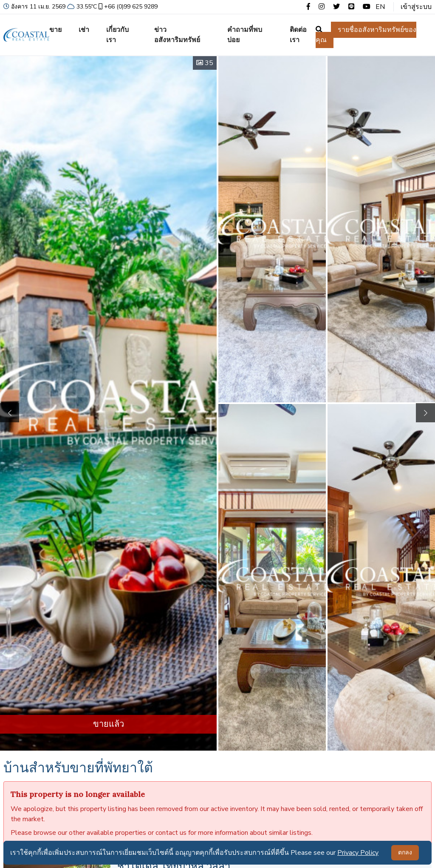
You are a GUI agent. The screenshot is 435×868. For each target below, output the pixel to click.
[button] (425, 413)
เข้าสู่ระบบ (416, 7)
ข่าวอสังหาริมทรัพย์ (177, 35)
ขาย (55, 30)
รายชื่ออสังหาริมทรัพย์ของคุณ (366, 35)
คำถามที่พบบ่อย (245, 35)
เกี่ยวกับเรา (117, 35)
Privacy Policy (358, 853)
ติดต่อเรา (298, 35)
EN (380, 7)
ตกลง (405, 852)
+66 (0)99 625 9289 (127, 7)
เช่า (84, 30)
